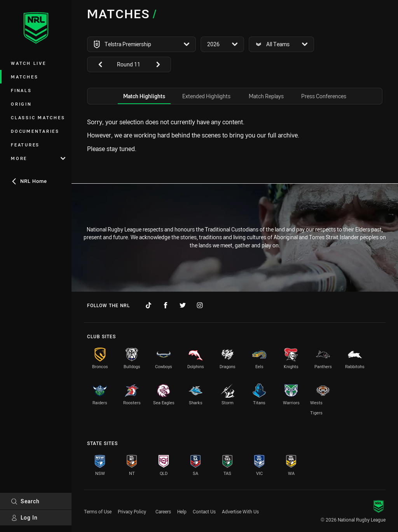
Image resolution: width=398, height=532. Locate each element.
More (38, 158)
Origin (21, 104)
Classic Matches (38, 117)
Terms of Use (98, 511)
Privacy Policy (132, 511)
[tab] (144, 96)
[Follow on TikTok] (148, 305)
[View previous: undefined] (96, 64)
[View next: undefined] (162, 64)
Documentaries (35, 131)
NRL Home (29, 181)
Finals (21, 90)
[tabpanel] (235, 135)
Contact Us (204, 511)
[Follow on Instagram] (200, 305)
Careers (163, 511)
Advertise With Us (240, 511)
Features (25, 145)
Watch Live (29, 63)
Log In (24, 517)
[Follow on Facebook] (166, 305)
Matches (24, 77)
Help (182, 511)
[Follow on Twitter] (183, 305)
